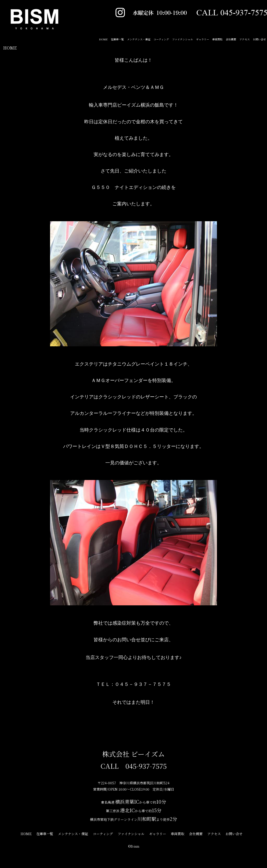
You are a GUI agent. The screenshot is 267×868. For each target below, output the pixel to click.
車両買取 (217, 39)
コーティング (161, 39)
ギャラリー (203, 39)
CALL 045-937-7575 (134, 766)
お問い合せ (259, 39)
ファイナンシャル (183, 39)
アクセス (245, 39)
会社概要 (231, 39)
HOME (10, 48)
